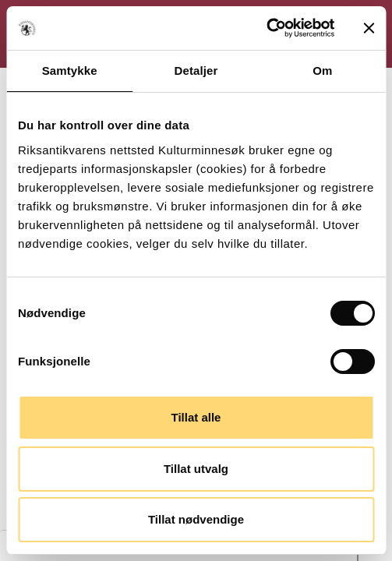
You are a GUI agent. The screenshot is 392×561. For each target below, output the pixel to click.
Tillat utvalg (196, 469)
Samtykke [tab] (70, 71)
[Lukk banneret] (369, 28)
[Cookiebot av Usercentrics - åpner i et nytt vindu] (266, 28)
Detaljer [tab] (196, 71)
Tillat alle (196, 417)
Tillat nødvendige (196, 519)
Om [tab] (322, 71)
